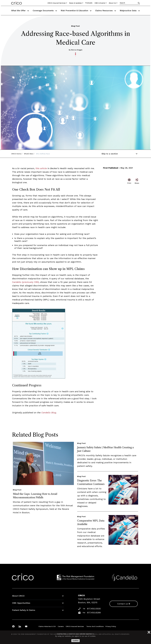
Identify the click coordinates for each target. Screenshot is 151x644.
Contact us (122, 604)
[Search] (139, 3)
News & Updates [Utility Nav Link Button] (76, 3)
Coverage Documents (45, 11)
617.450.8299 (94, 613)
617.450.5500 (94, 609)
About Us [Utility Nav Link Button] (113, 3)
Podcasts (89, 3)
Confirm (75, 641)
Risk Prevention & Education (76, 11)
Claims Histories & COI (47, 626)
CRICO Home (16, 154)
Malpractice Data (130, 11)
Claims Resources (106, 11)
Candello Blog (49, 413)
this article (41, 168)
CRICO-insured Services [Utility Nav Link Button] (57, 3)
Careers (61, 626)
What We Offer (20, 11)
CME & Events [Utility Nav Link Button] (101, 3)
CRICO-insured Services (75, 626)
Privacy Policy (111, 626)
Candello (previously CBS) (25, 282)
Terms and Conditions (95, 626)
